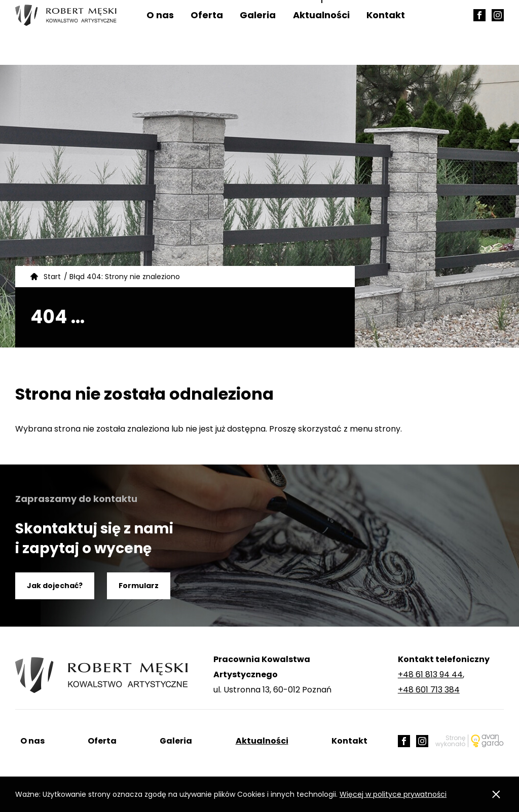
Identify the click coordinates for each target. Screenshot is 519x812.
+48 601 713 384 (429, 690)
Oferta (207, 33)
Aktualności (321, 33)
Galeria (258, 33)
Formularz (139, 586)
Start (52, 277)
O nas (160, 33)
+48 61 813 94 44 (430, 674)
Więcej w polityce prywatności (393, 794)
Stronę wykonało (450, 741)
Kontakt (386, 33)
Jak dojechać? (55, 586)
